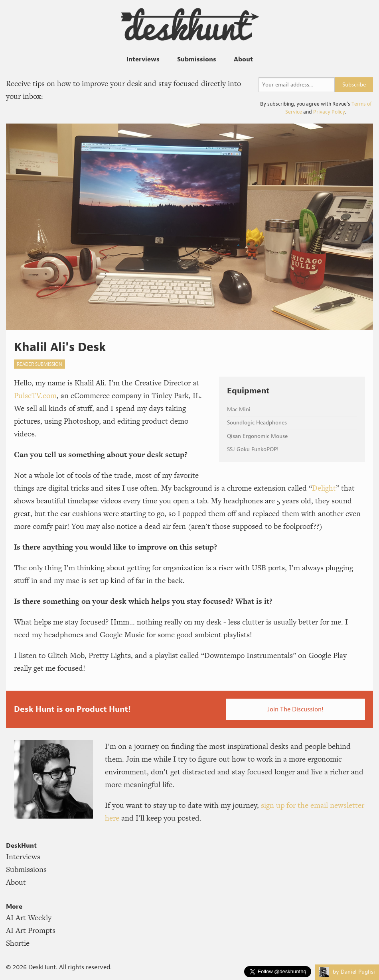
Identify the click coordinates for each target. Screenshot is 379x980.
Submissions (197, 59)
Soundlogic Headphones (257, 423)
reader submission (39, 364)
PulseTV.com (35, 396)
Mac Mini (239, 409)
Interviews (143, 59)
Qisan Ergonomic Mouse (257, 436)
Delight (324, 488)
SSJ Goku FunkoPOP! (253, 449)
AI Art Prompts (31, 930)
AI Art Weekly (29, 918)
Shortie (18, 943)
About (243, 59)
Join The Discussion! (295, 709)
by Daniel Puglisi (347, 972)
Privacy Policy (329, 112)
